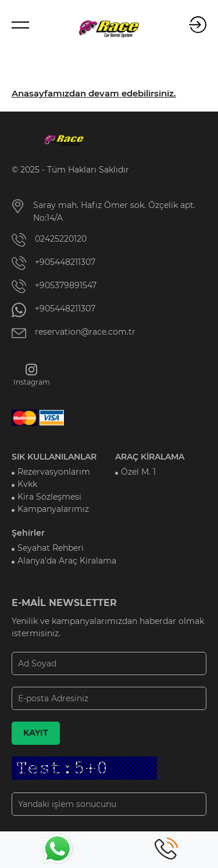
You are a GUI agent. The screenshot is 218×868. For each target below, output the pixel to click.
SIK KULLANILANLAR (54, 457)
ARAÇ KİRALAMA (150, 457)
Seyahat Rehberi (51, 548)
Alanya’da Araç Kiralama (67, 561)
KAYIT (36, 733)
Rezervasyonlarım (54, 472)
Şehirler (28, 533)
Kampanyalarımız (53, 509)
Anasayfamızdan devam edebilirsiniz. (94, 94)
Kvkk (27, 484)
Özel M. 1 (138, 472)
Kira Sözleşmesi (49, 497)
